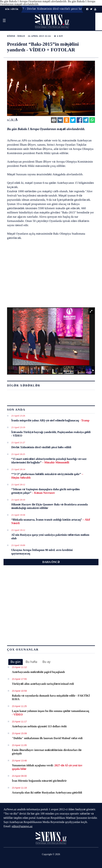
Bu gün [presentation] (16, 662)
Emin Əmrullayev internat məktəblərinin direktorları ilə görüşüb (47, 752)
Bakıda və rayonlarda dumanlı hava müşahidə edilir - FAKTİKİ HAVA (51, 697)
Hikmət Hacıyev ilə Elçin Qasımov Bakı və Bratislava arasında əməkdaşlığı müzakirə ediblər (49, 506)
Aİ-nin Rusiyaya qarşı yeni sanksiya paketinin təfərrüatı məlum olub (50, 537)
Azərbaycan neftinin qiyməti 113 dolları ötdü (39, 726)
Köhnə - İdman (16, 36)
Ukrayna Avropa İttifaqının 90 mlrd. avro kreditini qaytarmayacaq (42, 552)
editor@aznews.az (22, 826)
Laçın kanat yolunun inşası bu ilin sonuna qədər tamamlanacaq (51, 713)
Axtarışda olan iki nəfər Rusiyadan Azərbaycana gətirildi (47, 793)
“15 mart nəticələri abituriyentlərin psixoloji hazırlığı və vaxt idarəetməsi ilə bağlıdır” (49, 461)
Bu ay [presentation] (46, 662)
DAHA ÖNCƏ (51, 562)
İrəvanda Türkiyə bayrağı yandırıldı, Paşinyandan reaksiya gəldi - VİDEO (51, 434)
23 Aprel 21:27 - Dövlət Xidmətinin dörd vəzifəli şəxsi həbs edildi (50, 9)
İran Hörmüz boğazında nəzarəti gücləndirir (39, 781)
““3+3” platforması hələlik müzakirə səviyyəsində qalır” (47, 476)
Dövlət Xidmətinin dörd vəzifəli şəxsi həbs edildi (41, 447)
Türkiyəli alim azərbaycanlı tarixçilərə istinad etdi (43, 684)
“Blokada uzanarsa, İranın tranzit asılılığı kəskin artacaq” (51, 521)
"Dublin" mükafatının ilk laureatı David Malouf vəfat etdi (47, 738)
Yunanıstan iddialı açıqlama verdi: (47, 767)
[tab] (16, 662)
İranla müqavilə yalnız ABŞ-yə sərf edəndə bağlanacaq (50, 420)
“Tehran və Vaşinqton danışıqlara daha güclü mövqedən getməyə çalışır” (45, 491)
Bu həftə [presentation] (31, 662)
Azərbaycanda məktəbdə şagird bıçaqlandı (38, 672)
